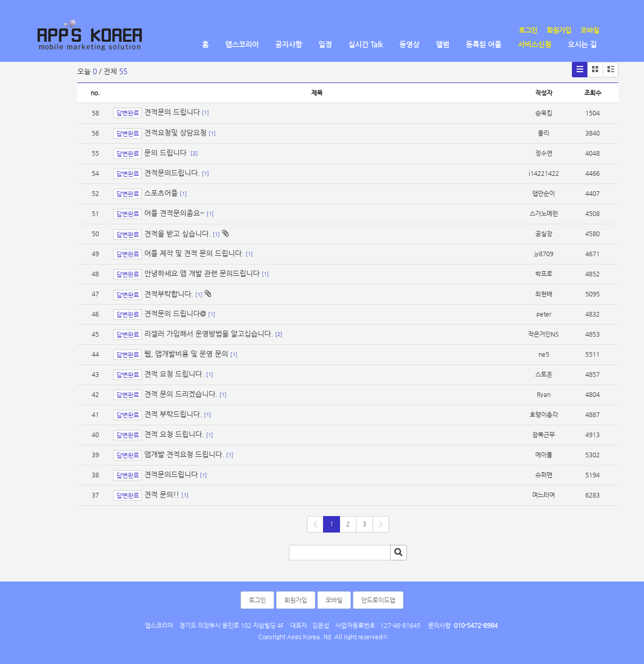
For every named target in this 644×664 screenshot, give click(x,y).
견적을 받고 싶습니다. (177, 234)
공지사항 (289, 44)
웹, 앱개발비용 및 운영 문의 (186, 354)
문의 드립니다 (166, 153)
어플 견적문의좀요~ (174, 213)
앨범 (443, 44)
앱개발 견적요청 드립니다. (184, 454)
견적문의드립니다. (172, 173)
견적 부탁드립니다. (173, 414)
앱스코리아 (242, 44)
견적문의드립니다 (171, 474)
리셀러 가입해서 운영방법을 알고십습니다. (209, 334)
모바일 (590, 30)
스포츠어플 (161, 193)
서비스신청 (535, 44)
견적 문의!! (162, 494)
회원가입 (559, 30)
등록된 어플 (484, 44)
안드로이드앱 (378, 600)
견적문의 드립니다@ (175, 313)
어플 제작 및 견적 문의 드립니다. (194, 253)
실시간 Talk (366, 44)
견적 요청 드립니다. (174, 374)
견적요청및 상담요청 (175, 132)
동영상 (409, 44)
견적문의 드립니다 (172, 112)
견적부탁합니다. (169, 294)
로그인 (528, 30)
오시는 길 (582, 44)
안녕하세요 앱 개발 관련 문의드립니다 (202, 273)
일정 (325, 44)
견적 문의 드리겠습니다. (181, 394)
